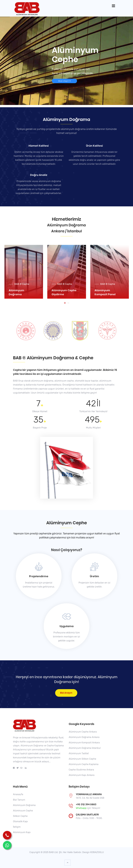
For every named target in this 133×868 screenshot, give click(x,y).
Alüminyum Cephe (23, 811)
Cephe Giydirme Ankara (81, 770)
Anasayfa (18, 794)
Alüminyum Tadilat (79, 753)
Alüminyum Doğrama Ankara (84, 737)
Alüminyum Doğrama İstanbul (85, 748)
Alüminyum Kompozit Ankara (84, 743)
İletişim (17, 827)
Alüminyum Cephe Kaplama (84, 764)
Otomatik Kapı (20, 821)
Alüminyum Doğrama (24, 805)
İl (98, 403)
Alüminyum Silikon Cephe (82, 759)
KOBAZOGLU (97, 852)
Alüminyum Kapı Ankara (82, 775)
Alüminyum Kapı (22, 832)
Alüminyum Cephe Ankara (83, 732)
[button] (65, 303)
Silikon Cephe (20, 816)
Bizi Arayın (66, 693)
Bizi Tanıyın (19, 800)
